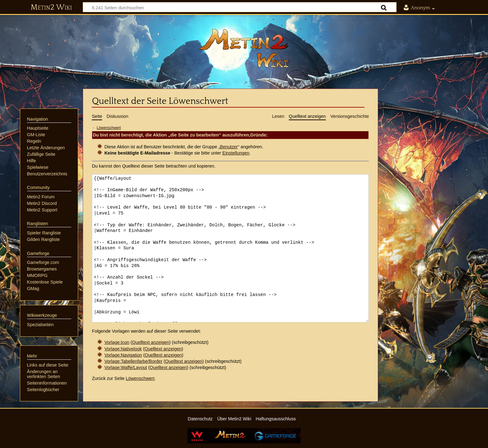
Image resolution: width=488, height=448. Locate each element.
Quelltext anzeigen (150, 342)
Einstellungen (236, 153)
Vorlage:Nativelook (123, 349)
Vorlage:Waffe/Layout (126, 367)
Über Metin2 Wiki (234, 419)
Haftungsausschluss (276, 419)
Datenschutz (200, 419)
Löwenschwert (109, 128)
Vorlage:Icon (117, 342)
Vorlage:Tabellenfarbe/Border (133, 361)
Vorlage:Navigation (123, 355)
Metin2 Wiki (51, 7)
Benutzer (229, 147)
